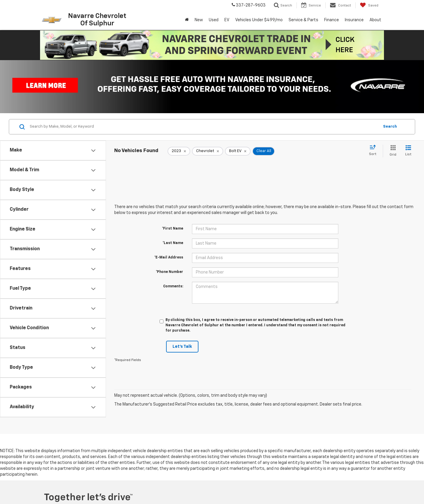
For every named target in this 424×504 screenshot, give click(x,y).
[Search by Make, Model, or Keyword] (204, 127)
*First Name (173, 229)
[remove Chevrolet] (208, 151)
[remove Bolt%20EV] (238, 151)
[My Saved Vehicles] (369, 5)
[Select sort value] (374, 151)
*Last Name (173, 243)
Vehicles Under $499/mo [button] (259, 20)
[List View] (408, 151)
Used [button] (214, 20)
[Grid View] (392, 151)
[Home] (187, 20)
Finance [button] (332, 20)
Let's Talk (182, 347)
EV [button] (227, 20)
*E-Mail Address (169, 258)
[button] (212, 45)
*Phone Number (169, 272)
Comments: (173, 286)
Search (390, 127)
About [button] (375, 20)
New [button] (199, 20)
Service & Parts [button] (303, 20)
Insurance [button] (354, 20)
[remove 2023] (179, 151)
